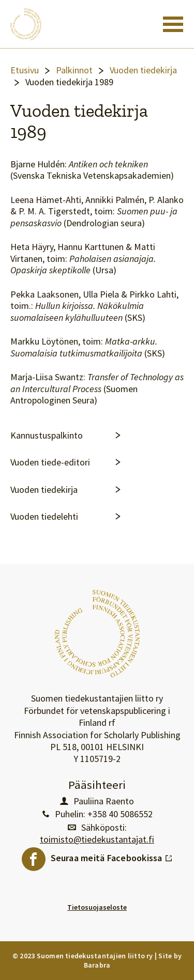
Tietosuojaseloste (97, 907)
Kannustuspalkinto (47, 435)
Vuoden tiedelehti (44, 517)
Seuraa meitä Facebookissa (112, 855)
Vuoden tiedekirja (143, 70)
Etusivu (25, 70)
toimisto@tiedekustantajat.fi (97, 839)
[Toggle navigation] (173, 24)
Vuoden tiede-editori (50, 462)
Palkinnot (74, 70)
